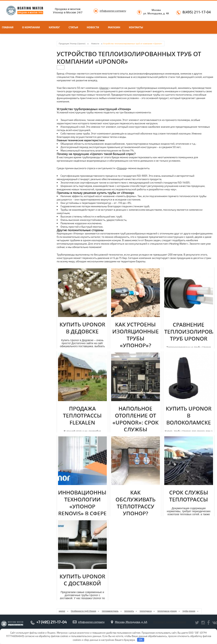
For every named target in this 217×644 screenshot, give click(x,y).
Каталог (54, 27)
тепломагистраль (110, 611)
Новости (93, 27)
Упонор (122, 168)
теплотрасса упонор (167, 611)
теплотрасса (146, 611)
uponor (62, 611)
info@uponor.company (113, 11)
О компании (31, 27)
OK (141, 640)
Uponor (104, 88)
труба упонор (189, 611)
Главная (8, 27)
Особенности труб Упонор (84, 611)
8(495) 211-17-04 (197, 12)
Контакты (136, 27)
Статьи (73, 27)
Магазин (114, 27)
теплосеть (129, 611)
